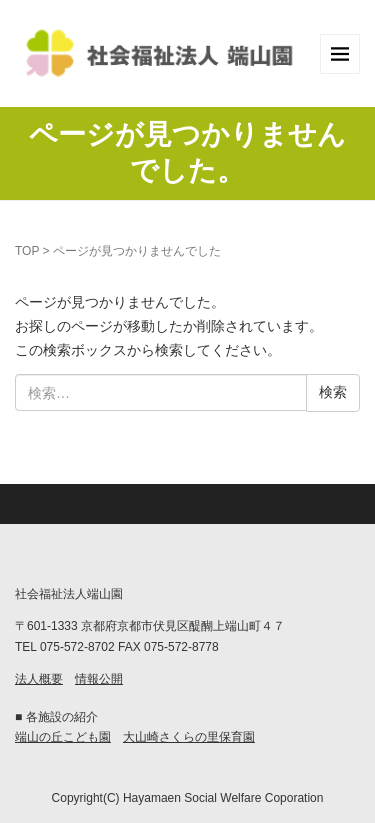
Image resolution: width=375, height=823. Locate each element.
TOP (27, 251)
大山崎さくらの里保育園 (189, 737)
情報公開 (99, 679)
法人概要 (39, 679)
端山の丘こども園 (63, 737)
